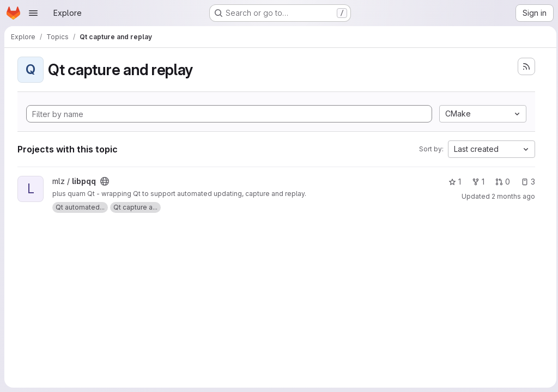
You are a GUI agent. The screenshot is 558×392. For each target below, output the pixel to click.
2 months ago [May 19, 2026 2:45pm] (511, 196)
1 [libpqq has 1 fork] (475, 182)
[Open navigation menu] (33, 13)
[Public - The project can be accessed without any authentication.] (105, 181)
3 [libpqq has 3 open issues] (525, 182)
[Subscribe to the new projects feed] (524, 66)
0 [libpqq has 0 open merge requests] (500, 182)
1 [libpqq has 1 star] (452, 182)
